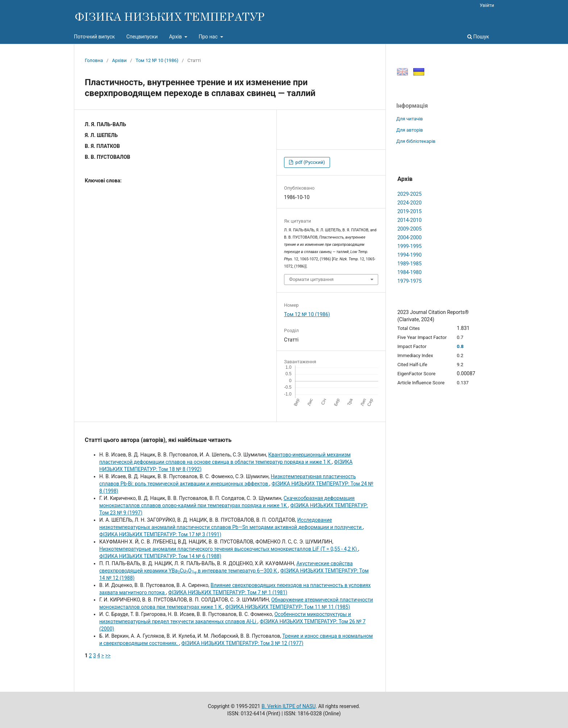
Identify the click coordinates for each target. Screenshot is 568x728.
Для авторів (410, 130)
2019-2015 (410, 211)
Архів (176, 37)
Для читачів (410, 119)
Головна (94, 60)
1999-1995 (410, 246)
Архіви (119, 60)
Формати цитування (311, 279)
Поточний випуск (94, 37)
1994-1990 (410, 255)
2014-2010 (410, 220)
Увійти (487, 5)
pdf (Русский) (310, 162)
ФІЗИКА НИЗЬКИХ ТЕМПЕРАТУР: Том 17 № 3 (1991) (160, 534)
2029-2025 (410, 194)
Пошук (478, 37)
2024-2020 (410, 203)
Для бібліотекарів (416, 141)
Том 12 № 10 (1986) (157, 60)
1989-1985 (410, 264)
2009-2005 (410, 229)
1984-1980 (410, 272)
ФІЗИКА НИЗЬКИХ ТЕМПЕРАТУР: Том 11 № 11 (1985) (288, 607)
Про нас (209, 37)
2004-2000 (410, 237)
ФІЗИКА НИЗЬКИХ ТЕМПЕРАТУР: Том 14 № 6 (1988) (160, 556)
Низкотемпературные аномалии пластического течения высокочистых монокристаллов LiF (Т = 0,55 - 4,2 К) (229, 549)
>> (108, 655)
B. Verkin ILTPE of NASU (289, 706)
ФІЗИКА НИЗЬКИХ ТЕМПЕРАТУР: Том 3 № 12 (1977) (242, 643)
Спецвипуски (142, 37)
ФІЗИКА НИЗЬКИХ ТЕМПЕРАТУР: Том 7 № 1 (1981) (228, 592)
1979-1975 (410, 281)
